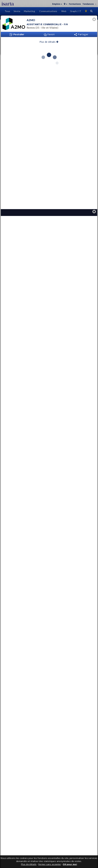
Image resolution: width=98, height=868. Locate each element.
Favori (49, 47)
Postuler (17, 47)
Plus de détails (49, 54)
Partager (81, 47)
